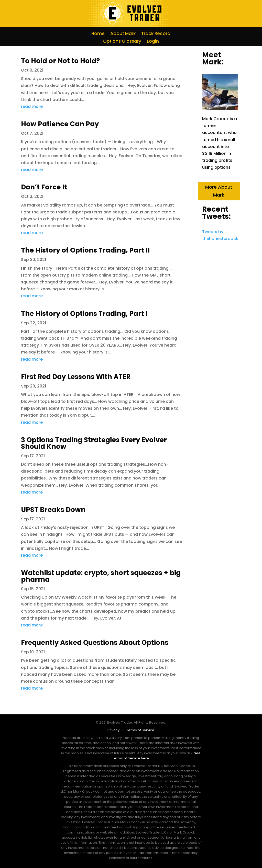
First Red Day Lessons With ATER (76, 377)
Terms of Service (140, 730)
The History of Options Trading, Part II (85, 250)
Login (153, 42)
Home (98, 34)
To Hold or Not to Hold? (60, 61)
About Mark (123, 34)
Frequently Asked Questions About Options (95, 643)
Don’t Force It (44, 187)
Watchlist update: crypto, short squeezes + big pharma (101, 576)
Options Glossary (122, 42)
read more (32, 106)
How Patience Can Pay (60, 124)
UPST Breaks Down (53, 510)
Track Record (156, 34)
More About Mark (219, 191)
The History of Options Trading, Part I (84, 314)
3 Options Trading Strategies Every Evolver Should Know (94, 443)
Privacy (115, 730)
